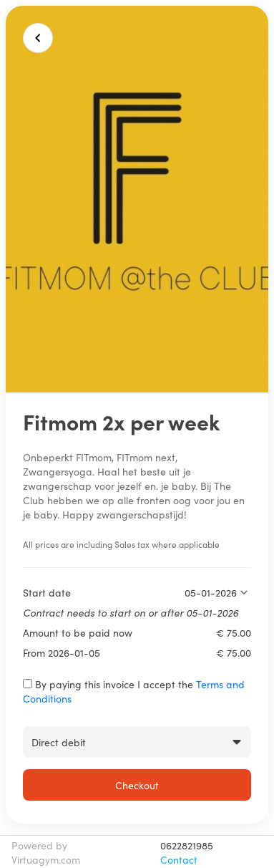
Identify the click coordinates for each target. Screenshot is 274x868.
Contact (179, 859)
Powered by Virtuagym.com (46, 852)
